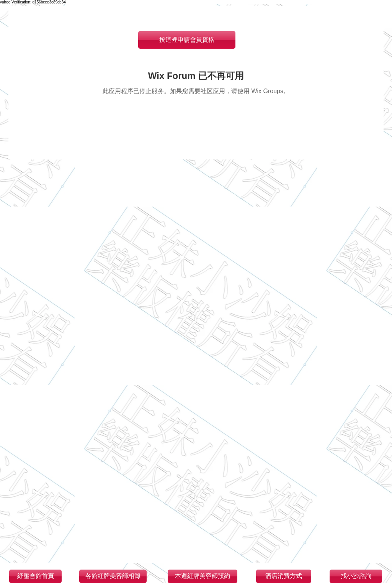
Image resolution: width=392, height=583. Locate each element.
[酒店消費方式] (284, 576)
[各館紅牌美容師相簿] (113, 576)
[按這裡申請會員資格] (187, 40)
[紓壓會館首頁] (35, 576)
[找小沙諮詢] (356, 576)
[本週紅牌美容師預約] (203, 576)
